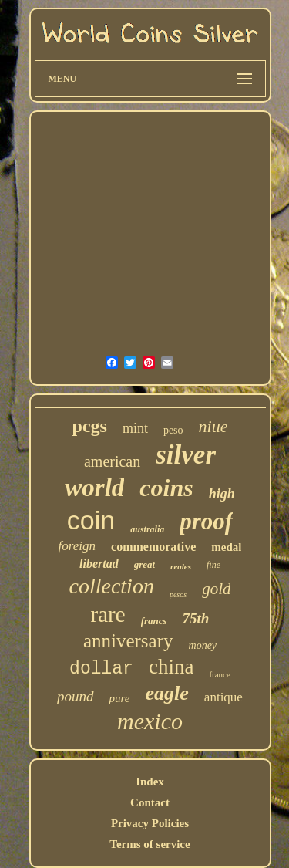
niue (213, 426)
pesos (178, 594)
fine (213, 565)
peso (173, 430)
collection (112, 586)
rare (108, 614)
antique (223, 697)
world (94, 488)
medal (226, 547)
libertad (99, 564)
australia (147, 529)
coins (166, 488)
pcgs (90, 426)
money (203, 645)
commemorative (153, 547)
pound (76, 696)
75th (196, 618)
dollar (101, 669)
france (219, 674)
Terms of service (150, 844)
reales (181, 566)
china (171, 667)
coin (91, 520)
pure (120, 698)
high (222, 494)
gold (216, 589)
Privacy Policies (150, 823)
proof (206, 521)
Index (150, 782)
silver (186, 455)
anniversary (128, 641)
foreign (77, 546)
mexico (150, 721)
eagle (167, 693)
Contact (150, 802)
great (144, 564)
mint (135, 428)
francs (154, 621)
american (112, 461)
